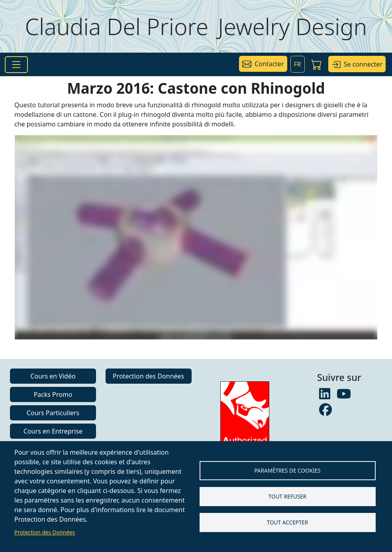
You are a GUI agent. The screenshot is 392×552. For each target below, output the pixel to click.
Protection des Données (45, 532)
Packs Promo (53, 394)
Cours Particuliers (53, 413)
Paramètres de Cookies (287, 470)
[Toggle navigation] (16, 65)
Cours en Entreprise (53, 431)
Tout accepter (288, 522)
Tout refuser (287, 496)
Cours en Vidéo (53, 376)
